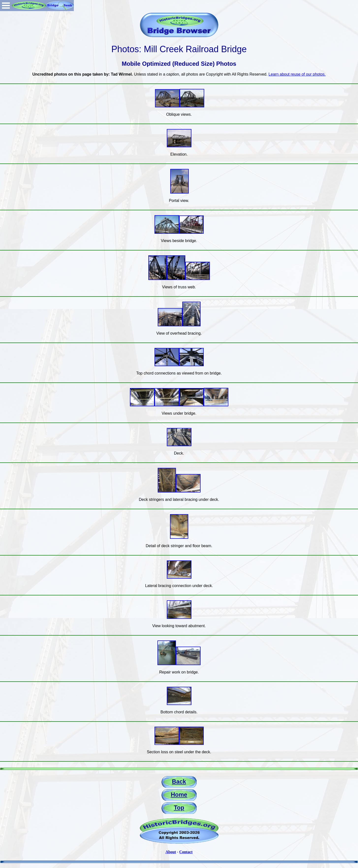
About (171, 852)
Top (179, 808)
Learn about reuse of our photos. (297, 74)
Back (179, 781)
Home (179, 794)
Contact (186, 852)
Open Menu (6, 6)
